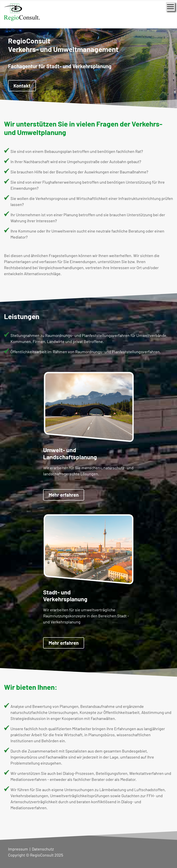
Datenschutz (43, 849)
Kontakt (22, 86)
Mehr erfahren (64, 495)
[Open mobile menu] (170, 7)
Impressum (18, 849)
